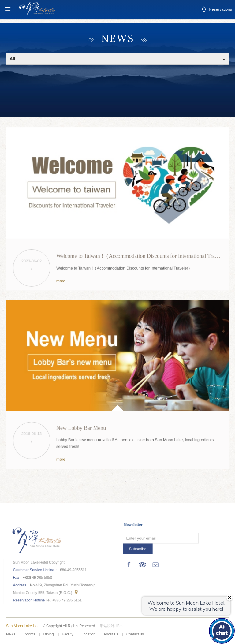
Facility (67, 634)
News (11, 634)
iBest (120, 626)
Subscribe (138, 548)
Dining (49, 634)
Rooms (29, 634)
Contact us (135, 634)
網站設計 (107, 626)
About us (111, 634)
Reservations (216, 10)
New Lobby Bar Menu (82, 427)
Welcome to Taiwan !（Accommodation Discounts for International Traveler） (144, 255)
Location (88, 634)
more (61, 280)
